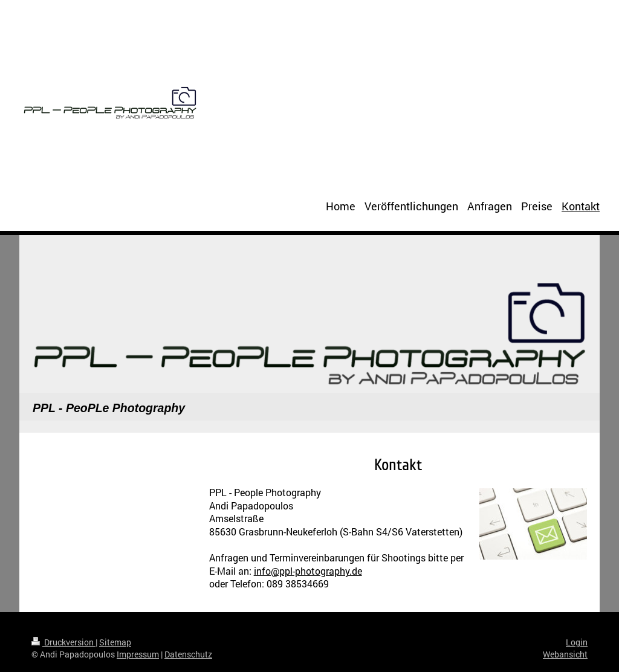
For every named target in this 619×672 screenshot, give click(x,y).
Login (577, 642)
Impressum (138, 654)
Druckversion (63, 642)
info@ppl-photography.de (308, 571)
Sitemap (115, 642)
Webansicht (565, 654)
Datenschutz (188, 654)
